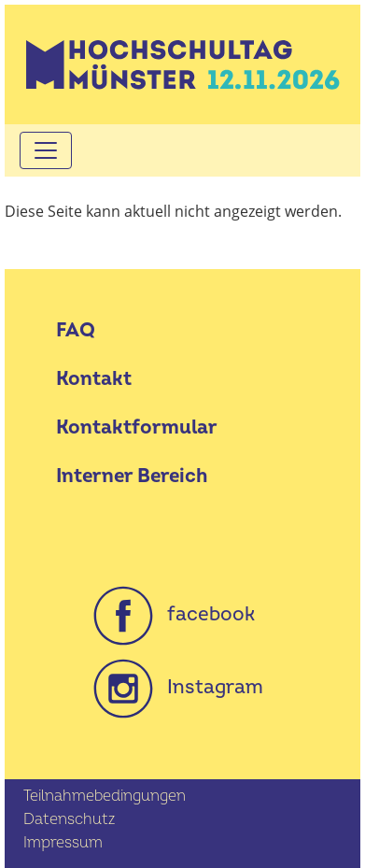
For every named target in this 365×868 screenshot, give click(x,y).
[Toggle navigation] (46, 150)
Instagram (178, 687)
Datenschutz (69, 819)
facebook (174, 614)
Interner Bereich (132, 476)
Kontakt (94, 379)
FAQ (76, 330)
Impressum (63, 843)
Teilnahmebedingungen (105, 796)
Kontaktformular (137, 427)
